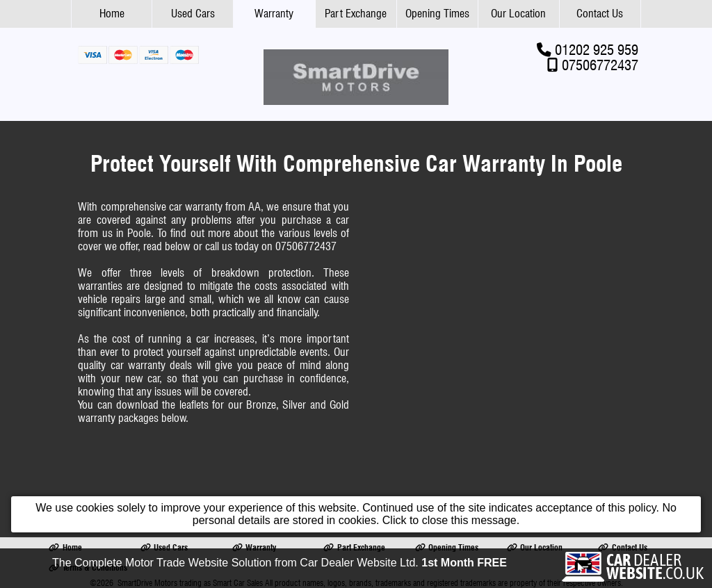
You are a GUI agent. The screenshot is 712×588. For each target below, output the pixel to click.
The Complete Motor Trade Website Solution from (280, 563)
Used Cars (193, 14)
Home (112, 14)
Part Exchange (356, 14)
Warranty (274, 14)
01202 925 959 (597, 50)
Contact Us (600, 14)
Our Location (518, 14)
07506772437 (600, 65)
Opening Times (437, 14)
